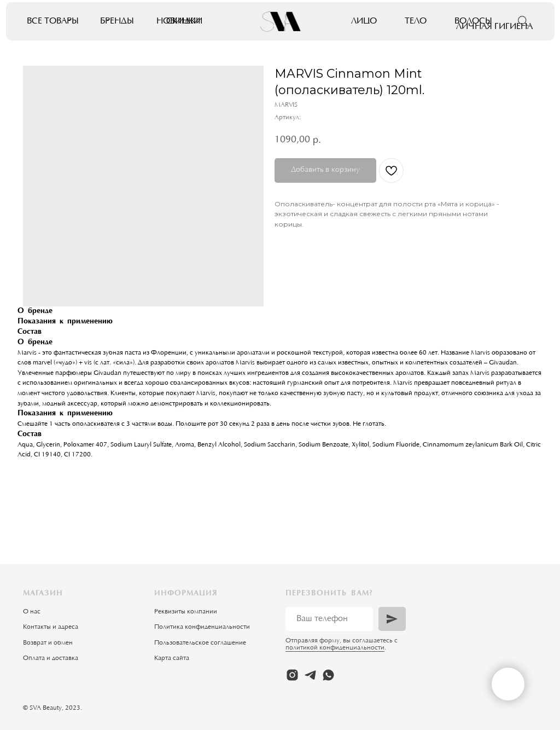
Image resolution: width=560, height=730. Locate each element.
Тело (416, 21)
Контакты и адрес (49, 627)
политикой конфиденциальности (335, 648)
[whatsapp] (328, 675)
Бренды (117, 21)
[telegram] (310, 675)
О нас (32, 612)
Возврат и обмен (48, 643)
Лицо (364, 21)
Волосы (473, 21)
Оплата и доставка (51, 658)
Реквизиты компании (186, 612)
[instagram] (292, 675)
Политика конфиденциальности (202, 627)
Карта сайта (172, 658)
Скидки (184, 21)
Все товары (53, 21)
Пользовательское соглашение (200, 643)
